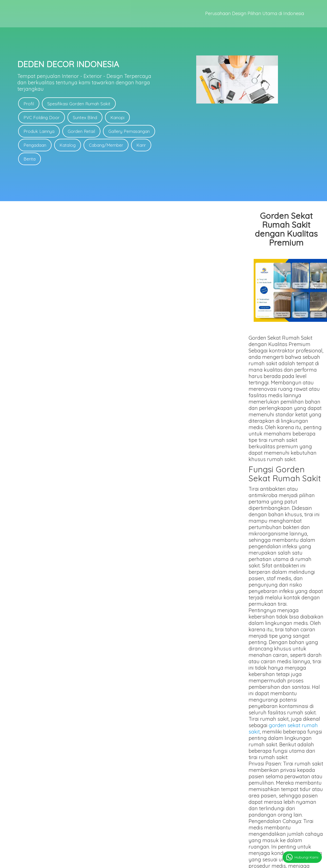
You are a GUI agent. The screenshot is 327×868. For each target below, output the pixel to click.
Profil (29, 104)
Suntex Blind (86, 118)
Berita (30, 160)
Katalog (68, 146)
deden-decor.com (179, 862)
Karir (143, 146)
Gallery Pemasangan (130, 132)
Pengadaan (35, 146)
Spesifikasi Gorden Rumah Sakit (80, 104)
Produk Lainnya (39, 132)
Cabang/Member (107, 146)
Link (225, 804)
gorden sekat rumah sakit (133, 483)
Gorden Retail (82, 132)
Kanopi (119, 118)
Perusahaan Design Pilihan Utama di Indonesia (255, 14)
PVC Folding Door (42, 118)
